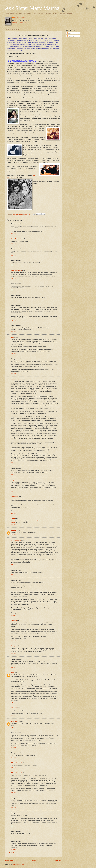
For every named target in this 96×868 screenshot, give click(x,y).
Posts (69, 33)
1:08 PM (13, 757)
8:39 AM (13, 836)
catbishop (14, 708)
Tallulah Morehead (16, 379)
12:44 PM (14, 513)
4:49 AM (13, 667)
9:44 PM (13, 354)
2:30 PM (13, 654)
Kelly (13, 480)
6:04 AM (13, 575)
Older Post (58, 861)
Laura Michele (15, 721)
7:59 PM (13, 320)
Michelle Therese (16, 540)
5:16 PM (13, 255)
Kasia (13, 672)
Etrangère (14, 621)
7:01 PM (13, 300)
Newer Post (9, 861)
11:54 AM (14, 808)
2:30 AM (13, 463)
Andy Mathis (15, 497)
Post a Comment (14, 853)
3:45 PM (13, 767)
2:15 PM (13, 233)
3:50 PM (13, 793)
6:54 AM (13, 475)
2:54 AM (13, 565)
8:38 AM (13, 826)
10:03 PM (14, 374)
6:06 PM (13, 290)
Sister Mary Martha (20, 18)
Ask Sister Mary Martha (32, 8)
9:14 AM (13, 491)
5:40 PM (13, 278)
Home (34, 861)
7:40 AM (13, 702)
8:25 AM (13, 716)
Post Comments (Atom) (19, 864)
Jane (12, 337)
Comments (70, 36)
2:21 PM (13, 640)
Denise (13, 518)
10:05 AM (14, 615)
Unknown (14, 530)
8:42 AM (13, 727)
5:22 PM (13, 265)
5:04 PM (13, 535)
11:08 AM (14, 849)
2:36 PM (13, 525)
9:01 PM (13, 332)
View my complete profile (19, 23)
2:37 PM (13, 243)
